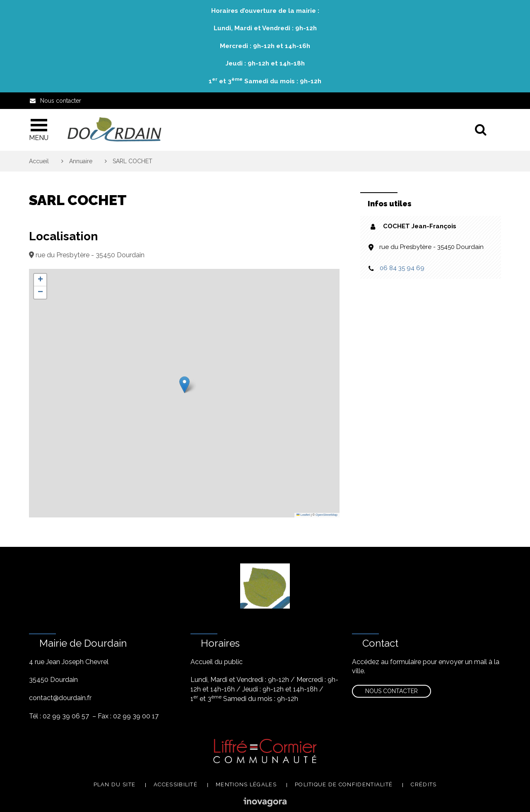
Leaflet (303, 515)
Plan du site (115, 784)
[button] (184, 385)
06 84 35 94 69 (402, 268)
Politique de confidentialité (344, 784)
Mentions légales (246, 784)
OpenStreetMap (326, 515)
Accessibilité (176, 784)
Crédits (424, 784)
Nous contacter (391, 691)
